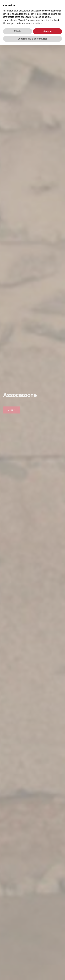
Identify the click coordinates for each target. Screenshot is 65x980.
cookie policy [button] (44, 17)
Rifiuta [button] (17, 31)
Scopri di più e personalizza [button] (32, 39)
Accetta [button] (47, 31)
